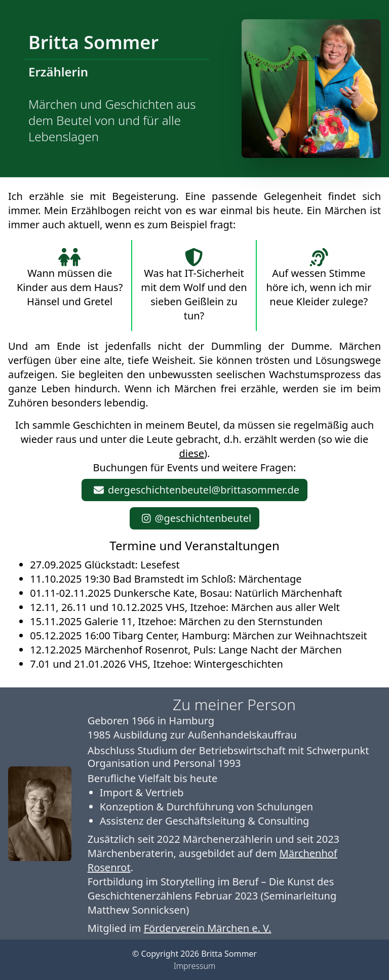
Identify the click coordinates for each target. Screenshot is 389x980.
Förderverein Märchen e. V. (208, 928)
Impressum (194, 966)
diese (192, 453)
